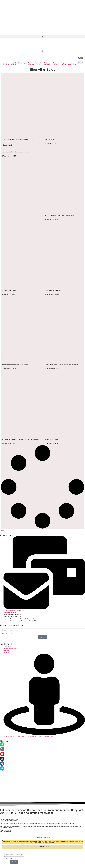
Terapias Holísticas (63, 64)
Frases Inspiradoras (31, 64)
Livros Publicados (5, 64)
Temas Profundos (55, 64)
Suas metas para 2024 (51, 439)
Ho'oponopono (23, 63)
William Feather (50, 139)
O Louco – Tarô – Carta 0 (10, 290)
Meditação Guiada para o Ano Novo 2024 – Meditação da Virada (21, 439)
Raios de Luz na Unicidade (53, 290)
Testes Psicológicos (72, 64)
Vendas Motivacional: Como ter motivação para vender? (61, 365)
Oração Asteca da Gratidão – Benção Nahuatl (15, 152)
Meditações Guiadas (14, 64)
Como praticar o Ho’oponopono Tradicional (15, 365)
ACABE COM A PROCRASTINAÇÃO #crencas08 (59, 216)
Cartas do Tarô (38, 64)
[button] (42, 36)
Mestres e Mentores (47, 64)
